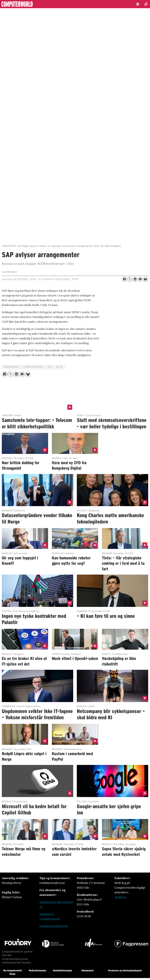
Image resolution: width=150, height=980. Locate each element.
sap (50, 367)
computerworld (33, 367)
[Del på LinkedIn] (135, 279)
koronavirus (11, 367)
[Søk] (146, 4)
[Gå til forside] (26, 4)
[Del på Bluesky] (145, 279)
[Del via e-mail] (140, 279)
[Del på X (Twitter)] (130, 279)
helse (60, 367)
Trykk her (120, 897)
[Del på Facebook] (124, 279)
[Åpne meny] (138, 4)
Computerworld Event (54, 926)
